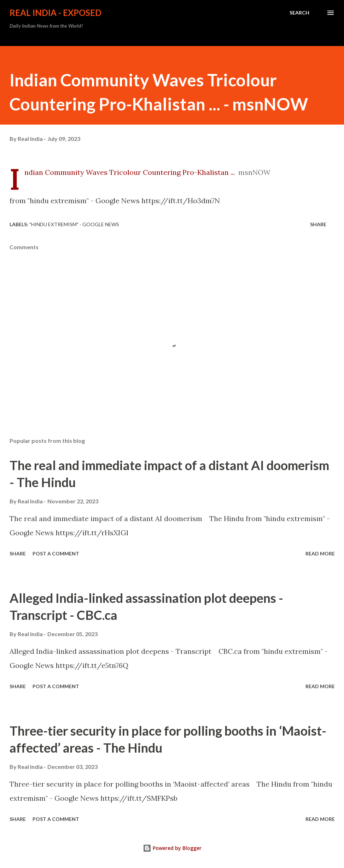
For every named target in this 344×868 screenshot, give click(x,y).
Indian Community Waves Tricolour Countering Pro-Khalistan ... (130, 172)
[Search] (299, 13)
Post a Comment (56, 553)
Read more (320, 553)
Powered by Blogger (172, 848)
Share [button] (318, 224)
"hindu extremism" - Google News (74, 224)
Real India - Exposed (56, 13)
